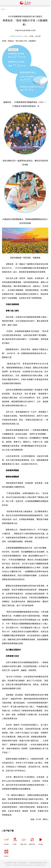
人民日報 (6, 841)
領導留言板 (32, 841)
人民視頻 (41, 841)
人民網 (3, 9)
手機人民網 (23, 841)
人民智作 (6, 852)
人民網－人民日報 (35, 36)
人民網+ (15, 841)
